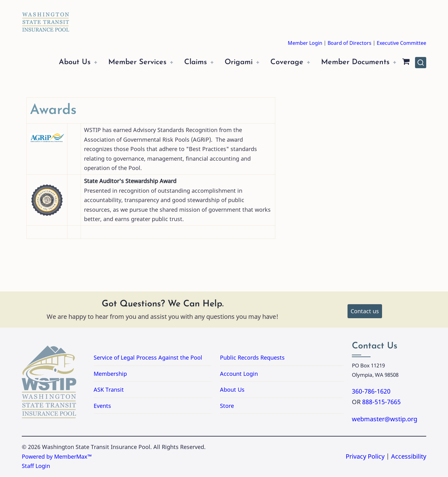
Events (102, 406)
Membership (110, 374)
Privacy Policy (365, 457)
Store (227, 406)
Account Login (239, 374)
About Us (59, 62)
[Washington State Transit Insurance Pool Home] (46, 17)
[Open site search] (421, 63)
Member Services (125, 62)
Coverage (282, 62)
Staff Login (36, 466)
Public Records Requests (277, 358)
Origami (232, 62)
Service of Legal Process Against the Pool (148, 358)
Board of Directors (350, 43)
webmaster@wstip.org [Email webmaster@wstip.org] (385, 420)
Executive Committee (401, 43)
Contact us (365, 312)
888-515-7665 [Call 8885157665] (381, 402)
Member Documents (353, 62)
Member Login (305, 43)
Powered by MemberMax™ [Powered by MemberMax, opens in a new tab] (57, 457)
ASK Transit (109, 390)
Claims (186, 62)
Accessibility (409, 457)
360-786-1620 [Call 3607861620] (371, 392)
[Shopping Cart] (406, 63)
